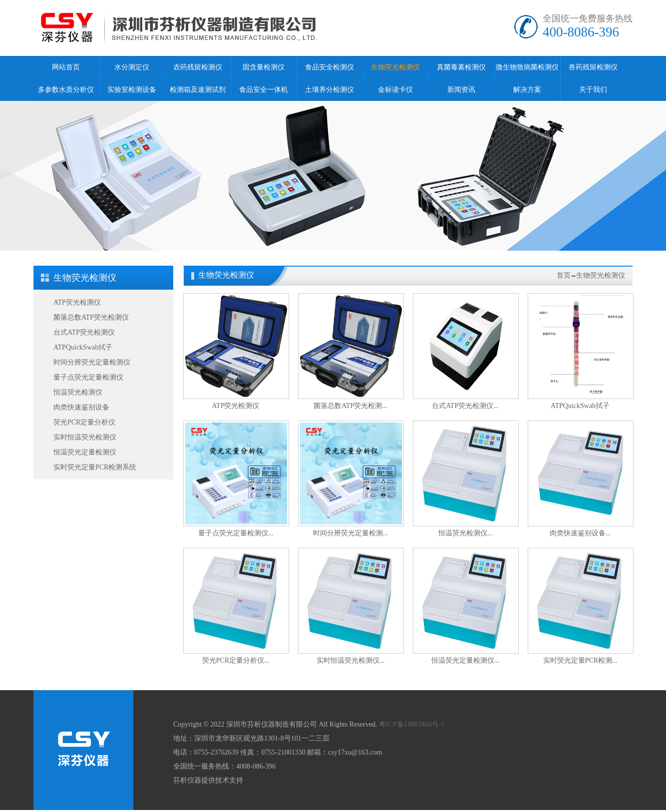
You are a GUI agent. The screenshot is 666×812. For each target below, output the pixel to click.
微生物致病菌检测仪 (527, 67)
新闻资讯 (461, 90)
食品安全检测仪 (330, 67)
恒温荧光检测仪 (78, 392)
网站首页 (66, 67)
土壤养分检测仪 (330, 90)
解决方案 (527, 90)
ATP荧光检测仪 (77, 302)
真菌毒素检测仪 (461, 67)
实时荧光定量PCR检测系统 (95, 467)
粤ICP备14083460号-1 (412, 724)
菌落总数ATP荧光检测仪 (91, 317)
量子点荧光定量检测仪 (88, 377)
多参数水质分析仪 (66, 90)
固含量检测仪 (264, 67)
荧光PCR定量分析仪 (84, 422)
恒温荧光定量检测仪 (85, 452)
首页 (564, 275)
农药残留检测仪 (198, 67)
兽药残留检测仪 (593, 67)
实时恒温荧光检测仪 (85, 437)
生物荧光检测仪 (395, 67)
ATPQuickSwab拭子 (83, 347)
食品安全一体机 (264, 90)
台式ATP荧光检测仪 (84, 332)
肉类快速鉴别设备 (81, 407)
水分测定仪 (132, 67)
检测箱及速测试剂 (198, 90)
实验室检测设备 (132, 90)
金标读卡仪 (395, 90)
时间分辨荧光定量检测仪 (92, 362)
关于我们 (593, 90)
